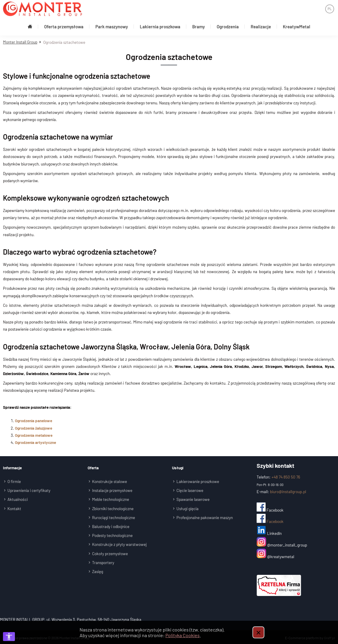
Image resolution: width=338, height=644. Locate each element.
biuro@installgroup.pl (288, 490)
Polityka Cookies (183, 635)
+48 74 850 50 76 (286, 476)
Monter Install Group (20, 41)
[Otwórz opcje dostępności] (9, 637)
